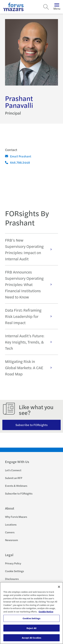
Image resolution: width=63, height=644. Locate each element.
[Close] (59, 587)
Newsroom (12, 540)
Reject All (32, 628)
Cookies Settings (32, 618)
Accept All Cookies (32, 638)
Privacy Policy (13, 563)
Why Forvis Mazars (16, 517)
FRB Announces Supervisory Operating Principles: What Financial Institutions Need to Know (30, 284)
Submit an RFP (14, 478)
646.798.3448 (17, 162)
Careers (10, 532)
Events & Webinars (16, 486)
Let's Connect (13, 470)
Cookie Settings (14, 571)
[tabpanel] (32, 307)
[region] (32, 613)
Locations (11, 524)
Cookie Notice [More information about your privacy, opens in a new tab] (46, 612)
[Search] (46, 7)
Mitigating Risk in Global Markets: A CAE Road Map (30, 368)
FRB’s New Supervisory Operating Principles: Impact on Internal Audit (30, 249)
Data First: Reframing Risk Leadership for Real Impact (30, 316)
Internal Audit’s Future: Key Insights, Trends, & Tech (30, 342)
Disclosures (12, 579)
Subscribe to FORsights (32, 425)
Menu (57, 7)
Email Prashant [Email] (18, 156)
